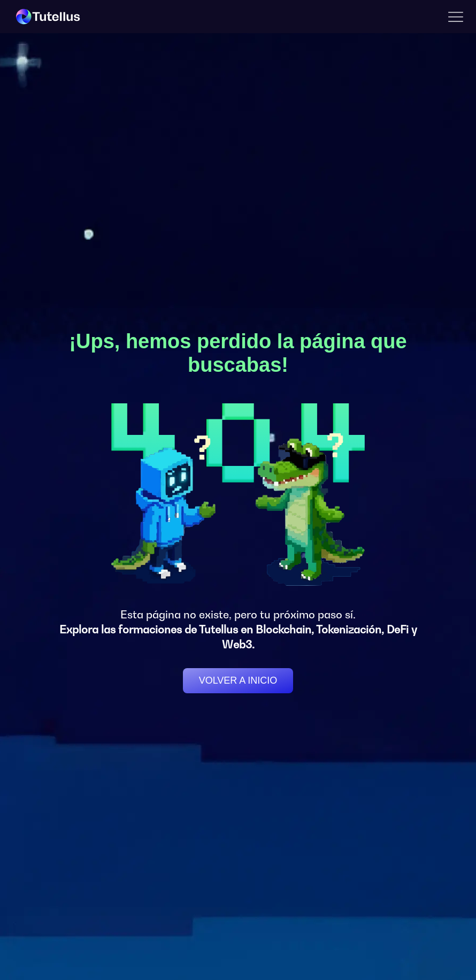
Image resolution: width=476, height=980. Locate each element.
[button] (456, 17)
